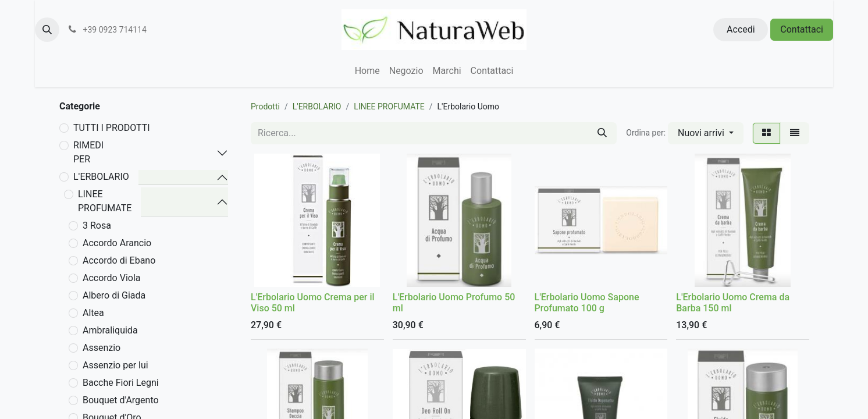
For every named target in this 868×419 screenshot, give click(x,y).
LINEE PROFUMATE (105, 201)
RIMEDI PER (88, 152)
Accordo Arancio (117, 243)
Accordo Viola (112, 278)
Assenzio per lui (115, 365)
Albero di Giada (114, 295)
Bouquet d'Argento (121, 400)
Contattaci (802, 29)
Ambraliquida (110, 330)
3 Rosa (97, 226)
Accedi (741, 29)
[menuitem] (367, 71)
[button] (47, 30)
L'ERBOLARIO (101, 177)
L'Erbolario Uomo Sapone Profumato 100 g (587, 303)
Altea (93, 313)
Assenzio (102, 348)
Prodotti (265, 106)
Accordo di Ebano (119, 260)
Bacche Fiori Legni (121, 383)
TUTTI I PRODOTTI (112, 128)
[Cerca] (602, 133)
